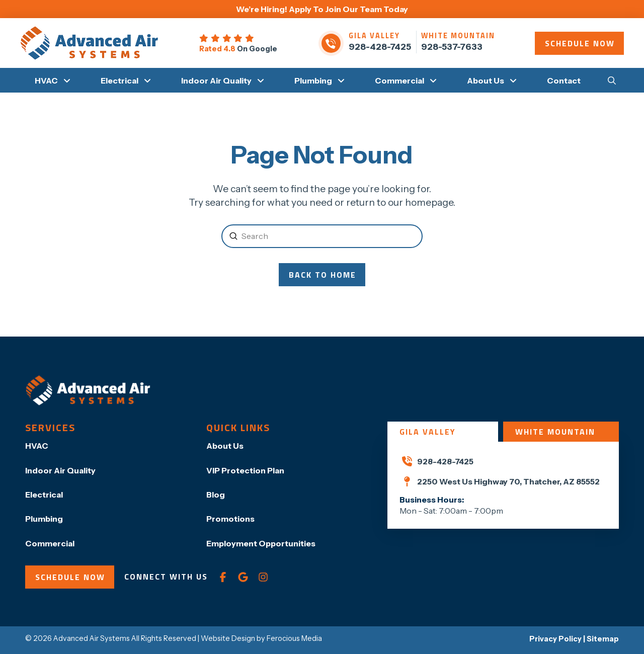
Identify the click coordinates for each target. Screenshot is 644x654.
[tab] (443, 432)
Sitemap (603, 639)
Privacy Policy (555, 639)
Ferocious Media (294, 638)
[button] (612, 80)
